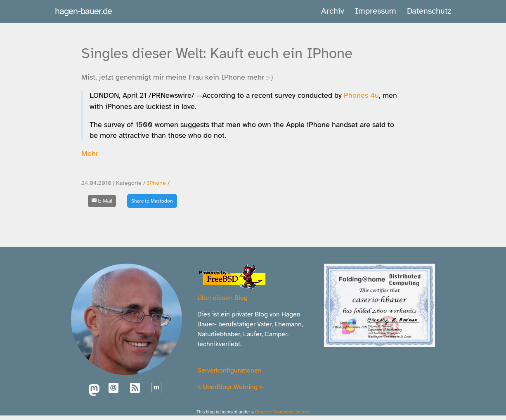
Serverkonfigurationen (229, 370)
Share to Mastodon (152, 201)
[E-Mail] (102, 201)
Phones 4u (361, 95)
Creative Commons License (283, 412)
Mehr (90, 153)
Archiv (333, 11)
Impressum (376, 11)
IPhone (156, 183)
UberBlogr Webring (230, 387)
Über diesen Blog (222, 298)
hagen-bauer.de (83, 11)
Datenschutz (429, 11)
